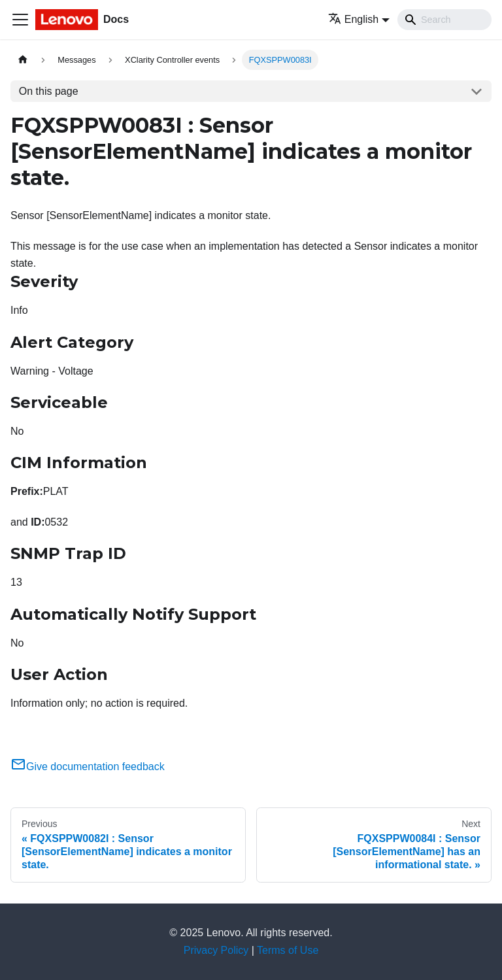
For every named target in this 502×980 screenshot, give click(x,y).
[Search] (444, 20)
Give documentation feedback (88, 767)
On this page (49, 91)
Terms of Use (288, 950)
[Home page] (23, 60)
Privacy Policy (216, 950)
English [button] (353, 19)
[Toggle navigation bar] (20, 20)
